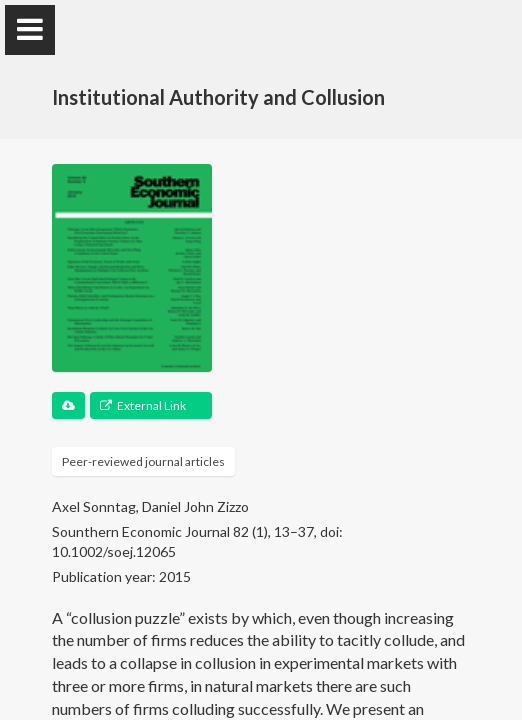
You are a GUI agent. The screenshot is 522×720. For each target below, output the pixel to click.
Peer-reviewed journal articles (143, 461)
